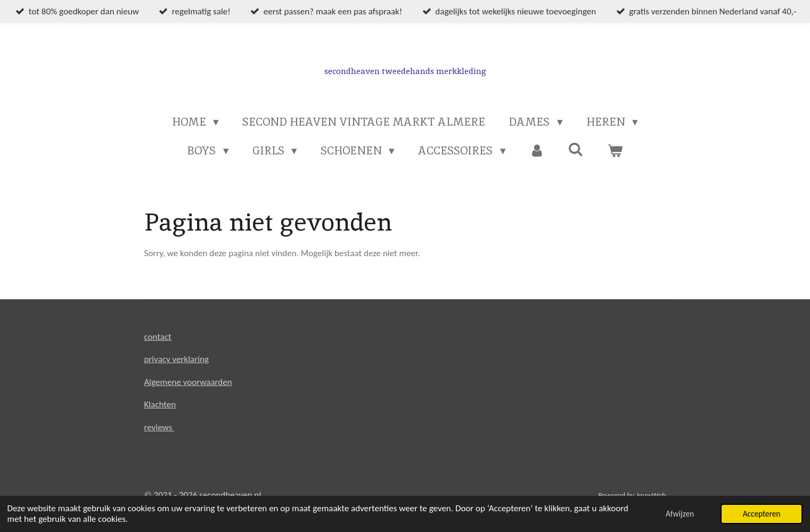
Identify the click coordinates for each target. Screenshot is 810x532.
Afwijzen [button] (680, 514)
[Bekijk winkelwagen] (615, 151)
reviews (159, 427)
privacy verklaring (177, 359)
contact (158, 337)
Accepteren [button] (762, 514)
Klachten (160, 404)
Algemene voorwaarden (188, 382)
